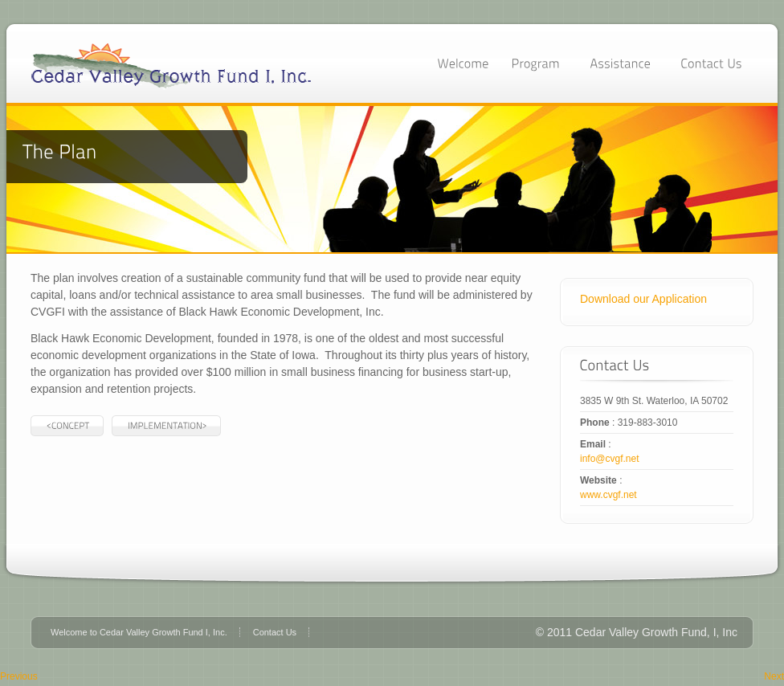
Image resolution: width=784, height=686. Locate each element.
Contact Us (275, 632)
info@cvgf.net (610, 459)
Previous (19, 676)
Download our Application (643, 299)
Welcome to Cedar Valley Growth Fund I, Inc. (139, 632)
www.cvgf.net (608, 495)
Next (774, 676)
